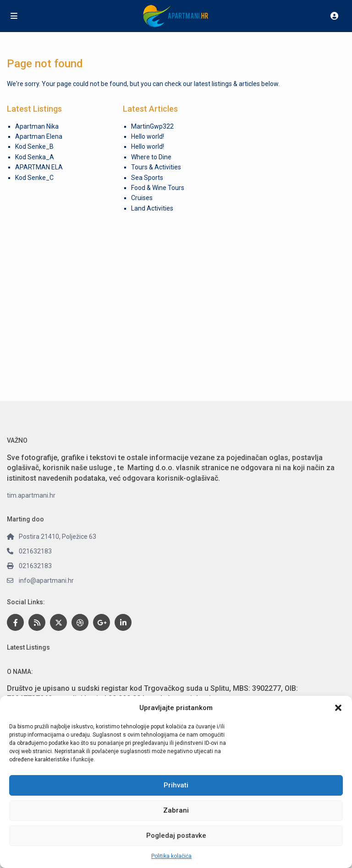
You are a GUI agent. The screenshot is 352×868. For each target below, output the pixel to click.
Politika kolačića (171, 856)
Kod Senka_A (35, 157)
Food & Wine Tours (158, 188)
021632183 (35, 551)
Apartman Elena (39, 136)
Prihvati (176, 785)
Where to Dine (151, 157)
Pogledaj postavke (176, 835)
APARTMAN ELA (39, 167)
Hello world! (148, 136)
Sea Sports (147, 178)
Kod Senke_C (34, 178)
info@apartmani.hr (46, 580)
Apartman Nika (37, 126)
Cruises (142, 198)
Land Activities (152, 208)
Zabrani (176, 810)
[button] (338, 708)
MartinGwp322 (152, 126)
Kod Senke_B (34, 146)
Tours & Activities (156, 167)
